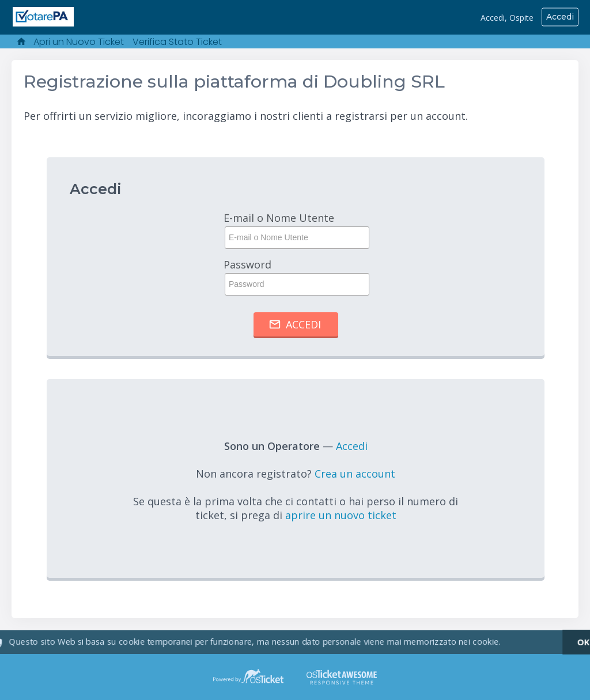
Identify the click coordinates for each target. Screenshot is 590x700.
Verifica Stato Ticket (177, 42)
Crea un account (355, 474)
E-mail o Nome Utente (296, 230)
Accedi (560, 17)
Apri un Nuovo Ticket (79, 42)
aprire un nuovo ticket (341, 515)
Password (296, 277)
